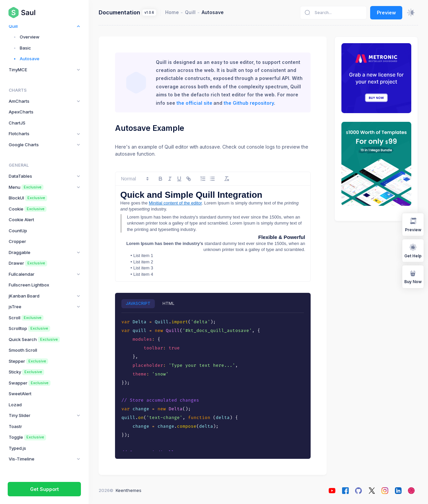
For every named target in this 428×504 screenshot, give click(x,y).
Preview (386, 13)
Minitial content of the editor (175, 203)
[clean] (227, 179)
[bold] (160, 179)
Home (172, 12)
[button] (134, 179)
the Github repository (249, 103)
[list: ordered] (203, 179)
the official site (194, 103)
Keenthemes (129, 490)
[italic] (170, 179)
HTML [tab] (168, 304)
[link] (189, 179)
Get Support (44, 489)
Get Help (413, 250)
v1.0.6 (149, 13)
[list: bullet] (212, 179)
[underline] (179, 179)
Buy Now (413, 276)
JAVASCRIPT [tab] (138, 304)
